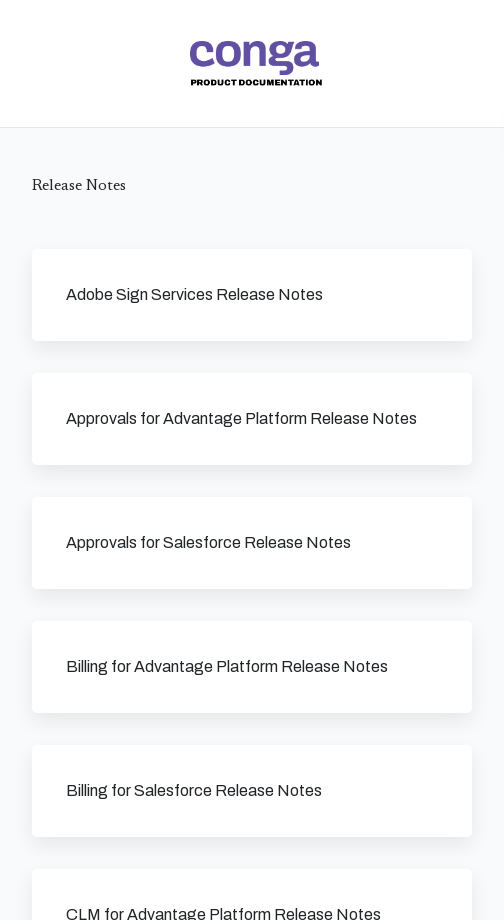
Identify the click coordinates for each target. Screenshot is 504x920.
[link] (256, 63)
